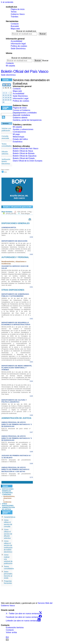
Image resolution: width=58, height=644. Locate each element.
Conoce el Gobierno (21, 110)
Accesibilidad (16, 41)
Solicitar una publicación (6, 130)
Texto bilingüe (25, 214)
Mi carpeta (10, 66)
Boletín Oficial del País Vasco (25, 71)
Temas (14, 12)
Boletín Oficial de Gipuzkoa (25, 156)
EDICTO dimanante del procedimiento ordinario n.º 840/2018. (16, 461)
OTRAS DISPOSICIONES (8, 505)
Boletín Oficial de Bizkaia (24, 153)
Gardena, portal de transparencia (27, 120)
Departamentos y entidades (25, 113)
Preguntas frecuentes (8, 582)
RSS (4, 172)
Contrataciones (19, 132)
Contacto (15, 24)
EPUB (11, 214)
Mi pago (16, 134)
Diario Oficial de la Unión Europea (28, 161)
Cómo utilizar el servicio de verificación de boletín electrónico (8, 546)
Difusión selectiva (5, 153)
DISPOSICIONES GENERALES (8, 490)
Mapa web (15, 29)
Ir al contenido (7, 2)
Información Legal (21, 98)
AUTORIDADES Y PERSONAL (7, 494)
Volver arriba (11, 632)
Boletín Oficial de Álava (23, 151)
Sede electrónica (8, 75)
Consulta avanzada (5, 137)
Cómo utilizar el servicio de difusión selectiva (8, 534)
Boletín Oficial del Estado (24, 158)
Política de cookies (19, 46)
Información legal (18, 44)
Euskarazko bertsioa (15, 628)
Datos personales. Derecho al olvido (8, 575)
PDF (25, 212)
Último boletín (5, 170)
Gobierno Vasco (18, 14)
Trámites (15, 17)
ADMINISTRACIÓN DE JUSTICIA (8, 508)
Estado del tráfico (20, 139)
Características (10, 517)
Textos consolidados (7, 145)
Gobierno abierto (20, 118)
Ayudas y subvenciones (23, 129)
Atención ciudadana (21, 115)
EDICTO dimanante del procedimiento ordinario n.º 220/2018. (16, 475)
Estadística (18, 142)
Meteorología (18, 137)
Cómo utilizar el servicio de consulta (8, 523)
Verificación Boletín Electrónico (6, 161)
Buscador (15, 26)
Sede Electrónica (18, 49)
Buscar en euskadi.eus (26, 31)
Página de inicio (18, 9)
